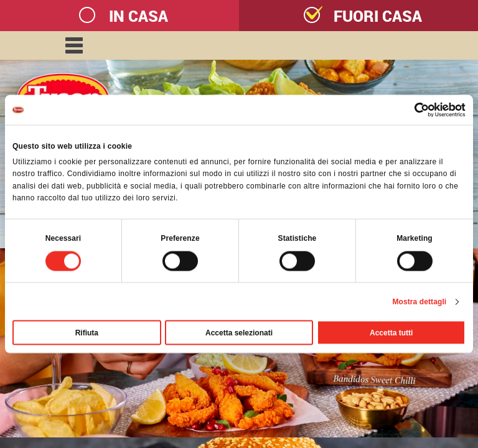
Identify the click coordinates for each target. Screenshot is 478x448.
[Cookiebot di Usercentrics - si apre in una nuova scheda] (411, 110)
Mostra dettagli (419, 301)
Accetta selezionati (239, 332)
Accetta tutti (391, 332)
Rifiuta (87, 332)
